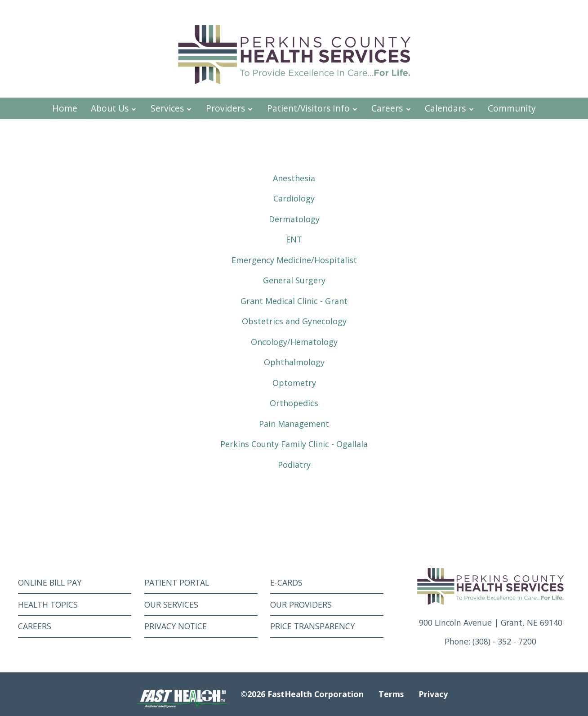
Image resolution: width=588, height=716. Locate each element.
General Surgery (294, 280)
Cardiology (294, 198)
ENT (294, 239)
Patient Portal (177, 582)
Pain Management (294, 424)
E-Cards (286, 582)
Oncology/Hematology (294, 342)
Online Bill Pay (50, 582)
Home (65, 108)
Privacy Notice (176, 626)
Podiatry (294, 465)
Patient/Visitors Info (313, 108)
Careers (391, 108)
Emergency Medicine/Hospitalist (294, 260)
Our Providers (301, 604)
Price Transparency (312, 626)
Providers (230, 108)
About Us (114, 108)
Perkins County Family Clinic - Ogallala (294, 444)
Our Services (171, 604)
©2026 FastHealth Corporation (302, 694)
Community (512, 108)
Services (171, 108)
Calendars (450, 108)
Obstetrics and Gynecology (294, 321)
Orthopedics (294, 403)
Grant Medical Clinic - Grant (294, 301)
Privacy (433, 694)
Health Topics (48, 604)
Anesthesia (294, 178)
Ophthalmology (294, 362)
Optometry (294, 383)
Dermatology (294, 219)
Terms (391, 694)
